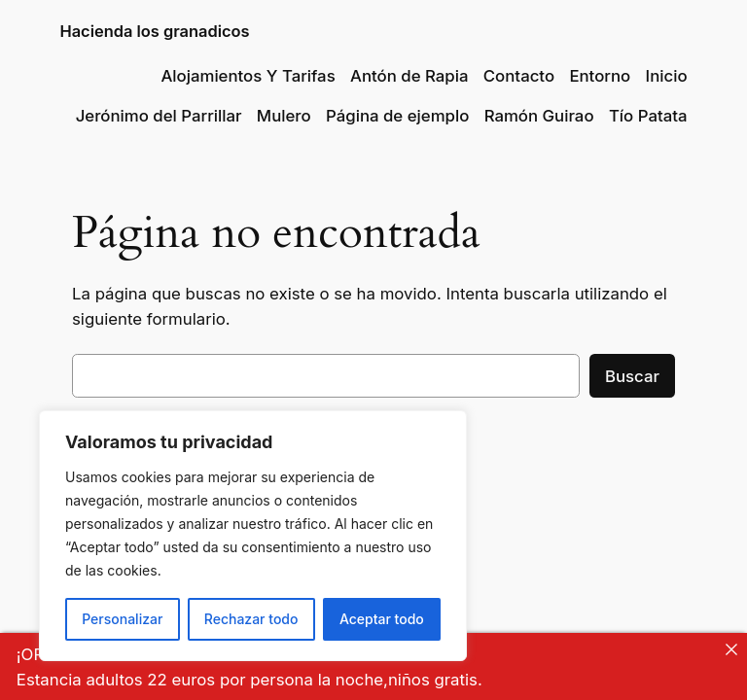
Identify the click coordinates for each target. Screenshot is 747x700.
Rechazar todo (251, 619)
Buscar (632, 376)
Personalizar (122, 619)
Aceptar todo (382, 619)
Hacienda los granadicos (154, 31)
